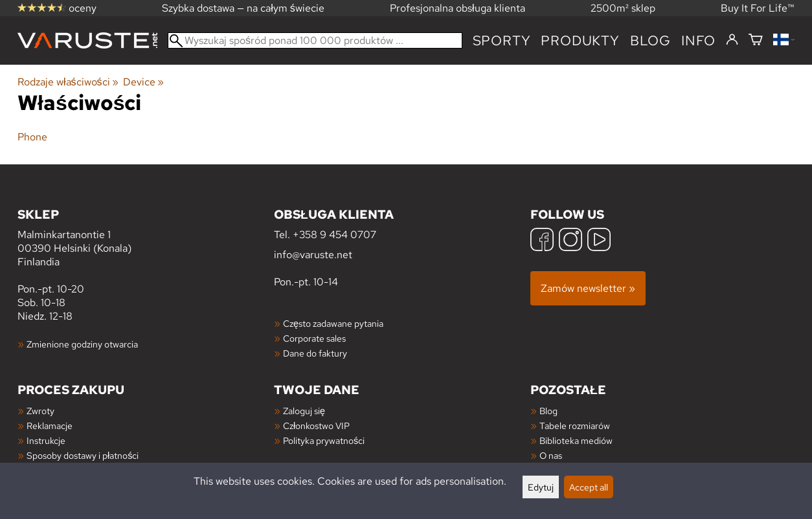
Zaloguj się (304, 411)
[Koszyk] (756, 40)
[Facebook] (542, 241)
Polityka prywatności (324, 440)
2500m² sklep (623, 8)
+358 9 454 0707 (334, 235)
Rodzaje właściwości (68, 82)
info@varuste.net (313, 255)
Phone (32, 137)
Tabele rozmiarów (575, 425)
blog (650, 40)
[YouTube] (599, 241)
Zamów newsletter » (588, 288)
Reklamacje (50, 425)
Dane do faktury (315, 353)
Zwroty (40, 411)
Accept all (589, 487)
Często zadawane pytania (333, 323)
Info (698, 40)
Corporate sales (314, 338)
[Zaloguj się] (732, 40)
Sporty (502, 40)
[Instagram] (570, 241)
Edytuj (541, 487)
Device (143, 82)
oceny (57, 8)
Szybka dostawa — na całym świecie (243, 8)
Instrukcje (46, 440)
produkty (580, 40)
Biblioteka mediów (576, 440)
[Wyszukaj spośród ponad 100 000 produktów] (315, 40)
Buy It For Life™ (758, 8)
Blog (548, 411)
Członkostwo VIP (316, 425)
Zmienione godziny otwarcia (82, 344)
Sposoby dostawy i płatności (83, 455)
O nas (551, 455)
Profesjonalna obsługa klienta (457, 8)
